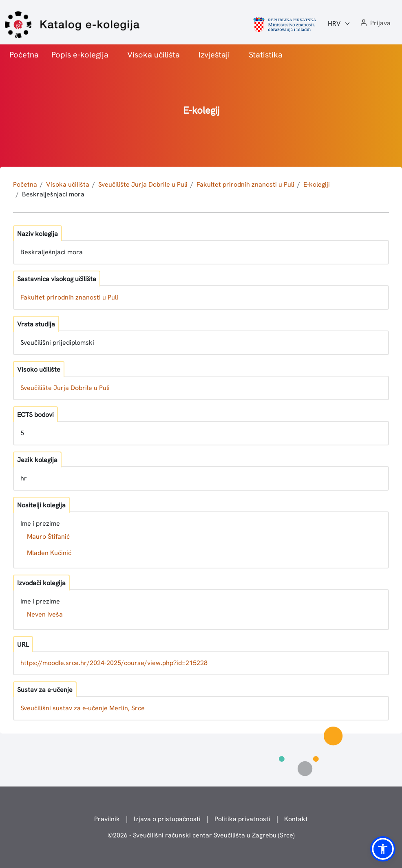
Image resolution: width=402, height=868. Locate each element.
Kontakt (296, 819)
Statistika (266, 55)
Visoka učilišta (154, 55)
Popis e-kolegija (80, 55)
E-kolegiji (317, 184)
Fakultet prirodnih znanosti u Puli (245, 184)
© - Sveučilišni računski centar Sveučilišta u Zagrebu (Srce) (201, 835)
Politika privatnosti (242, 819)
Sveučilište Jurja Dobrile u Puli (143, 184)
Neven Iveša (45, 614)
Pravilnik (107, 819)
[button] (375, 23)
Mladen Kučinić (49, 553)
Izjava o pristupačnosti (167, 819)
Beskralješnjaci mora (53, 194)
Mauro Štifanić (48, 536)
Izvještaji (214, 55)
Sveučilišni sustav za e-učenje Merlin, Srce (83, 708)
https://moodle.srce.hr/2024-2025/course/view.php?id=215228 (114, 663)
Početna (24, 55)
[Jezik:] (339, 24)
